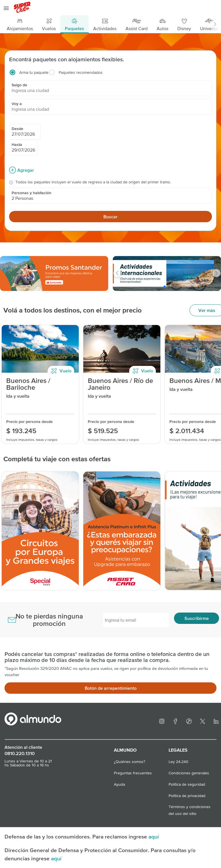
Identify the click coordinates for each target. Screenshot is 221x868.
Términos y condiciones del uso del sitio (190, 807)
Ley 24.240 (178, 762)
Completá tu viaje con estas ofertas (57, 459)
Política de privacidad (187, 796)
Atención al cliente (23, 747)
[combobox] (110, 90)
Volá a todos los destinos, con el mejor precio (73, 310)
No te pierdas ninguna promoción (49, 620)
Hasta (17, 144)
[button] (215, 24)
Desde (17, 129)
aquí (154, 836)
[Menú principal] (110, 24)
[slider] (54, 273)
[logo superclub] (23, 8)
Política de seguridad (187, 784)
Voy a (17, 104)
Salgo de (19, 85)
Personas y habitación (31, 193)
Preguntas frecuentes (133, 773)
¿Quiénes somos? (129, 762)
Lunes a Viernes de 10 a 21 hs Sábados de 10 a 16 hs (28, 763)
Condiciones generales (189, 773)
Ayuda (119, 784)
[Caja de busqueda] (110, 141)
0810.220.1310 (20, 753)
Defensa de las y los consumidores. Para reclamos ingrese (76, 836)
